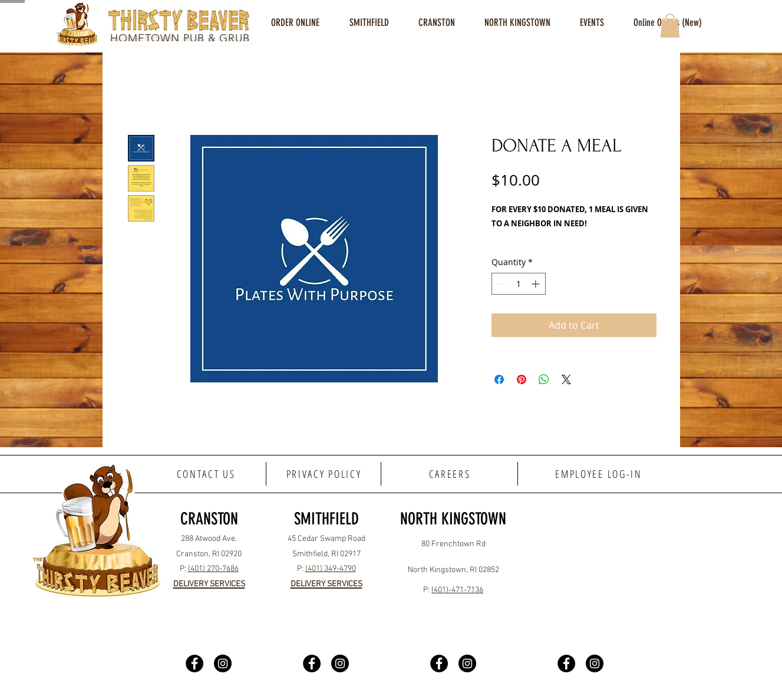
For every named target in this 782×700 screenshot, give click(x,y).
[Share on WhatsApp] (544, 379)
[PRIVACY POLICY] (324, 474)
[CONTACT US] (207, 474)
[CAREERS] (450, 474)
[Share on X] (566, 379)
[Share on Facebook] (499, 379)
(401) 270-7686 (213, 569)
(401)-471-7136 (457, 590)
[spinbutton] (519, 284)
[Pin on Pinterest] (522, 379)
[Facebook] (194, 663)
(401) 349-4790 (331, 569)
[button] (369, 23)
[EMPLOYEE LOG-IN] (599, 474)
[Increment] (537, 284)
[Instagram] (223, 663)
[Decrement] (501, 284)
